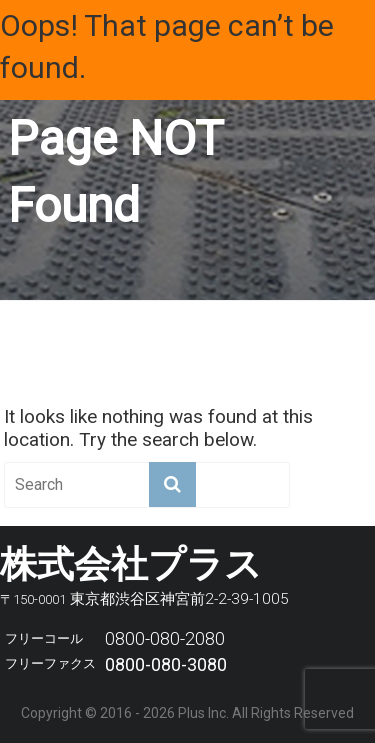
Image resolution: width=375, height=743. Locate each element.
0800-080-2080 (165, 638)
